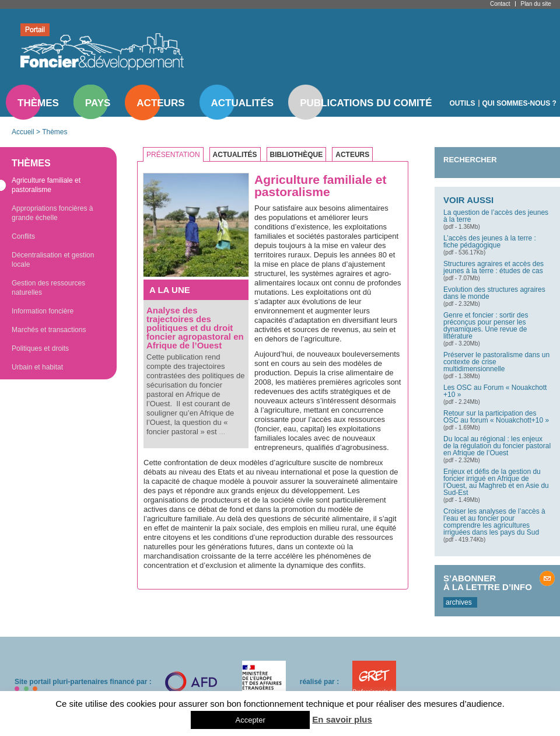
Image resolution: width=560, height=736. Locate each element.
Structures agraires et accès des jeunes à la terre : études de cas (494, 267)
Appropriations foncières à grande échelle (52, 213)
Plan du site (535, 4)
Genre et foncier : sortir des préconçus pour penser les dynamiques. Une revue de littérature (486, 326)
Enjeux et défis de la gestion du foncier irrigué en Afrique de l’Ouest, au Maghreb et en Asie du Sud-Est (496, 482)
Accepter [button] (250, 720)
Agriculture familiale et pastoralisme (46, 185)
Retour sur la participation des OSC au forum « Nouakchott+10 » (496, 417)
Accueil (23, 132)
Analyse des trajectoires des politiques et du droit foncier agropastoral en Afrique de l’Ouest (195, 328)
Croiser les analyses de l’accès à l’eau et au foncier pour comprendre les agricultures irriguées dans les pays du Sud (494, 522)
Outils (463, 103)
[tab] (176, 155)
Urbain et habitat (37, 367)
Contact (500, 4)
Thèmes (38, 103)
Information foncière (43, 311)
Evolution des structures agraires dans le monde (494, 293)
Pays (98, 103)
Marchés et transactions (49, 330)
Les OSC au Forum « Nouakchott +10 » (495, 391)
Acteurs (160, 103)
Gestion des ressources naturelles (48, 288)
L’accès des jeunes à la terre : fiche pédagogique (490, 242)
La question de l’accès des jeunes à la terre (496, 216)
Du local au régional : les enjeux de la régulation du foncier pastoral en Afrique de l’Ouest (497, 446)
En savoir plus (342, 719)
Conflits (23, 236)
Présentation (173, 155)
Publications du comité (366, 103)
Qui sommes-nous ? (519, 103)
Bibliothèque (297, 155)
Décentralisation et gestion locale (53, 260)
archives (459, 602)
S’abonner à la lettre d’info (488, 582)
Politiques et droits (40, 348)
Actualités (243, 103)
